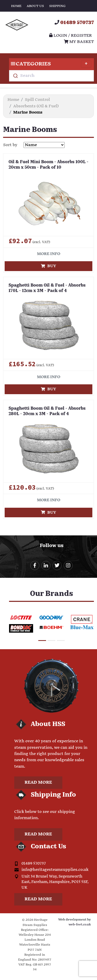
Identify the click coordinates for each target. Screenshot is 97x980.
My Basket (79, 42)
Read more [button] (38, 783)
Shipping (57, 6)
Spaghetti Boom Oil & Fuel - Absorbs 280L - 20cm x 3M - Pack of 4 (47, 411)
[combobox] (51, 76)
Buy (48, 266)
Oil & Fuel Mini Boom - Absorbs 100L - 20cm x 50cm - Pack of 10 (48, 165)
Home (16, 6)
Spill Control (37, 100)
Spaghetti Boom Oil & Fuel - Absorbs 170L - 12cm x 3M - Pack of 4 (47, 288)
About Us (35, 6)
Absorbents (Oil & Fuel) (36, 106)
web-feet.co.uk (80, 925)
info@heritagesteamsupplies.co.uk (55, 870)
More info (49, 254)
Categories (50, 64)
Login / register (70, 36)
